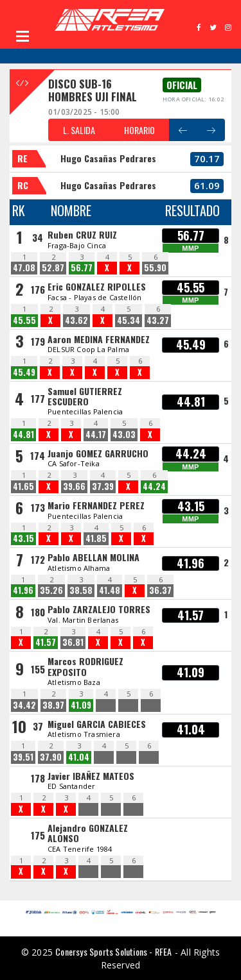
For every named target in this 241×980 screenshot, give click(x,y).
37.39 (103, 486)
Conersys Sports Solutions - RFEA (113, 951)
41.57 (46, 642)
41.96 (23, 590)
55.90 (155, 268)
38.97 (53, 705)
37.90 (51, 757)
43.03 (124, 435)
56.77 (82, 268)
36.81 (73, 642)
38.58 (81, 590)
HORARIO (139, 130)
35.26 (51, 590)
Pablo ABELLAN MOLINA (94, 557)
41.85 (96, 538)
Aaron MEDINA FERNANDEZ (99, 339)
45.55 (24, 320)
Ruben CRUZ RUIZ (82, 234)
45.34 (129, 320)
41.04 (79, 757)
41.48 (110, 590)
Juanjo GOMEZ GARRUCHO (98, 453)
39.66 (74, 486)
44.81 (23, 435)
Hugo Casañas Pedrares (108, 158)
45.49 (24, 372)
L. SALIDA (79, 130)
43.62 (76, 320)
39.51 (23, 757)
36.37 (160, 590)
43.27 (158, 320)
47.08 (24, 268)
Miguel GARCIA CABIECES (97, 724)
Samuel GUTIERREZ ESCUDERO (85, 396)
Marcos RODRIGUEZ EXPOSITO (85, 666)
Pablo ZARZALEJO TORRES (99, 609)
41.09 (81, 705)
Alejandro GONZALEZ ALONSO (88, 833)
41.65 (23, 486)
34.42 (24, 705)
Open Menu (22, 36)
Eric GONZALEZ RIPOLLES (97, 286)
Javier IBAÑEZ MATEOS (91, 776)
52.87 (53, 268)
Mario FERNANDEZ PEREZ (96, 505)
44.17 (96, 435)
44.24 (154, 486)
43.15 (23, 538)
